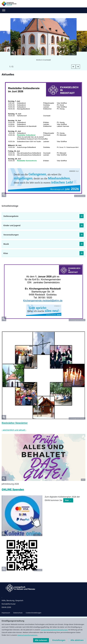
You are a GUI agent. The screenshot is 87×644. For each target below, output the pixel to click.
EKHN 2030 (6, 607)
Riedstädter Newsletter (15, 423)
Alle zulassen (41, 640)
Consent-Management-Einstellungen (54, 630)
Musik (6, 244)
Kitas (6, 253)
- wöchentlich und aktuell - (14, 430)
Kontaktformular (9, 604)
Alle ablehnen (77, 640)
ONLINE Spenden (13, 489)
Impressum (6, 613)
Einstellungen (59, 640)
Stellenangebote (11, 216)
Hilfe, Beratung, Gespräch (12, 600)
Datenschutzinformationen (28, 635)
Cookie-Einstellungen (34, 613)
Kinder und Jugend (12, 225)
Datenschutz (18, 613)
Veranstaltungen (11, 235)
